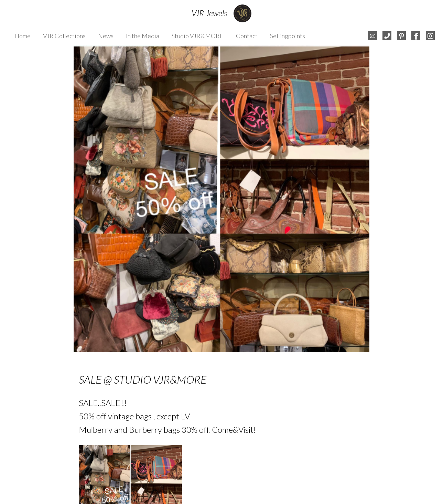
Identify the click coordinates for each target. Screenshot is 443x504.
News (106, 36)
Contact (247, 36)
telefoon (387, 36)
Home (23, 36)
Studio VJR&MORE (198, 36)
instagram (430, 36)
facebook (416, 36)
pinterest (401, 36)
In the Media (143, 36)
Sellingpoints (288, 36)
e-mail (372, 36)
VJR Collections (64, 36)
